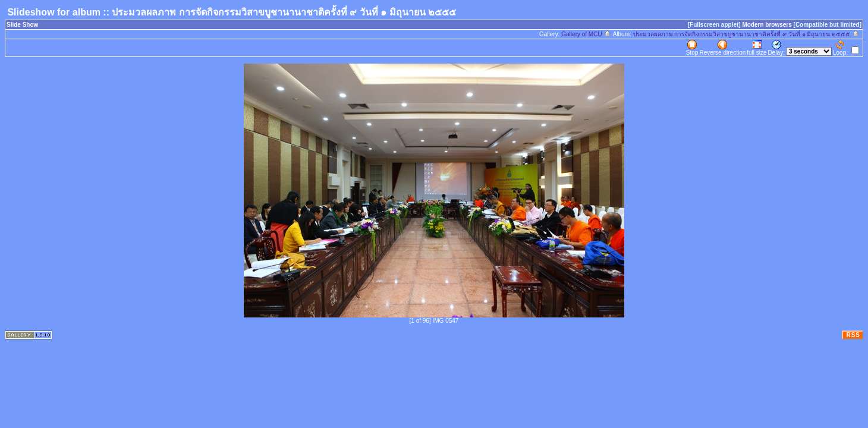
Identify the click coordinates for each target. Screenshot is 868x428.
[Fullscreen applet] (714, 25)
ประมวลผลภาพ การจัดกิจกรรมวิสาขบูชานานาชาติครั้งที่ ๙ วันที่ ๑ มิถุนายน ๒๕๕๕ (746, 34)
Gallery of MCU (586, 34)
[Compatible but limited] (828, 25)
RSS (853, 335)
